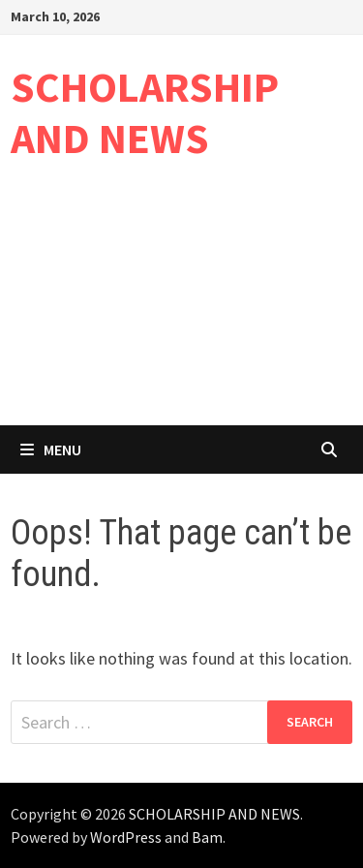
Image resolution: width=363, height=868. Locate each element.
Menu (51, 449)
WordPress (126, 837)
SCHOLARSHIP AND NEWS (145, 112)
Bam (207, 837)
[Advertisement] (181, 309)
